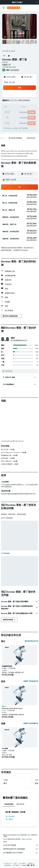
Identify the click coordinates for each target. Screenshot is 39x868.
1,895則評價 (15, 70)
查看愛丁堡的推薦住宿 (31, 723)
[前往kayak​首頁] (14, 8)
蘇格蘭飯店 (8, 865)
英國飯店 (31, 863)
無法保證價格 (28, 839)
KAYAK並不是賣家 (21, 845)
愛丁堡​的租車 (10, 816)
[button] (37, 2)
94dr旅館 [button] (5, 748)
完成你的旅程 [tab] (9, 804)
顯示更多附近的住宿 (31, 641)
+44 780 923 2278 (9, 67)
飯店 (15, 863)
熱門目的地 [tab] (20, 804)
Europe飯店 (22, 863)
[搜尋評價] (21, 371)
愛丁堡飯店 (9, 819)
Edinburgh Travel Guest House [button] (12, 708)
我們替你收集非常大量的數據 (21, 849)
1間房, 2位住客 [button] (9, 82)
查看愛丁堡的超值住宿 (31, 681)
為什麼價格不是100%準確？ (21, 853)
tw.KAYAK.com (8, 863)
